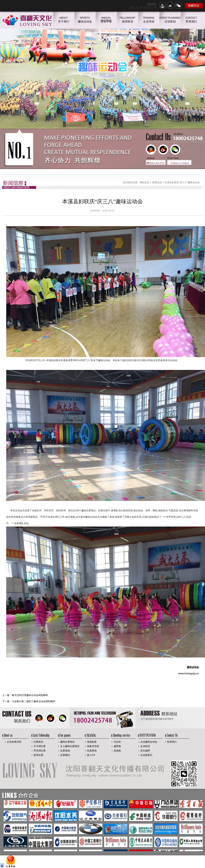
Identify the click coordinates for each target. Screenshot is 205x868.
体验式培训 (93, 746)
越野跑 (117, 746)
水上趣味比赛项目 (70, 746)
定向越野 (145, 751)
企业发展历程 (14, 742)
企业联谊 (145, 746)
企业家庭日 (146, 755)
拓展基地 (92, 751)
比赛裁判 (65, 755)
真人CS (91, 755)
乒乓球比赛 (40, 746)
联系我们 (172, 742)
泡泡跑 (117, 751)
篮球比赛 (38, 755)
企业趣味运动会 (149, 742)
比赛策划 (38, 742)
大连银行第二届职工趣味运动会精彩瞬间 (34, 701)
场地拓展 (92, 742)
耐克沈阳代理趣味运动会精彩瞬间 (30, 695)
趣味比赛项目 (67, 742)
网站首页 (145, 182)
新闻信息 (157, 182)
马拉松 (117, 742)
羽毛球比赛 (40, 751)
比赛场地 (65, 751)
